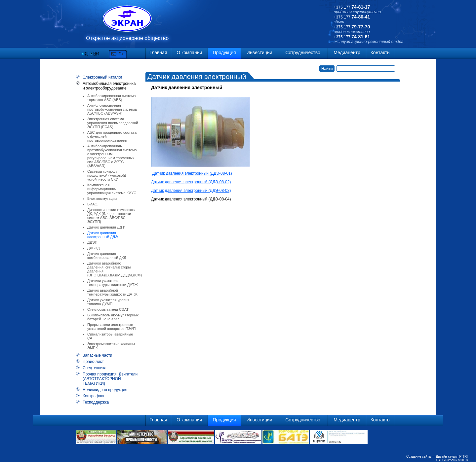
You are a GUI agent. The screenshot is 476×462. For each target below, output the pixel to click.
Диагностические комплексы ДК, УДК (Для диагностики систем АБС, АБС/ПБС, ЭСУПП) (111, 216)
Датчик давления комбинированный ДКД (107, 256)
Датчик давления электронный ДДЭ (102, 235)
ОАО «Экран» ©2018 (452, 460)
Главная (158, 53)
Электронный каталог (102, 77)
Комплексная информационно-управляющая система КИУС (112, 189)
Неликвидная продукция (105, 390)
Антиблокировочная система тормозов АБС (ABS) (112, 98)
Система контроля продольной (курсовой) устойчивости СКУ (107, 175)
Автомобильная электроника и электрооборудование (109, 86)
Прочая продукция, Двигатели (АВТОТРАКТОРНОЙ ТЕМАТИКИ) (110, 379)
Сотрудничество (303, 53)
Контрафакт (94, 396)
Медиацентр (347, 53)
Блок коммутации (102, 198)
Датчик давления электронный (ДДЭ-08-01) (192, 173)
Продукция (224, 53)
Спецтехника (95, 368)
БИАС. (93, 204)
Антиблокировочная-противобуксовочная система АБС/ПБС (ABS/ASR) (112, 109)
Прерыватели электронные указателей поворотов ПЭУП (111, 327)
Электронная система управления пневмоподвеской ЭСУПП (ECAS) (113, 123)
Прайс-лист (93, 362)
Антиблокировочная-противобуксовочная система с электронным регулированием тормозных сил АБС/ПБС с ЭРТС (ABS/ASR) (112, 156)
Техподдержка (96, 402)
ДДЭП (92, 242)
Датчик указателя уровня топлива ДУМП (108, 302)
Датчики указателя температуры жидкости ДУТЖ (113, 283)
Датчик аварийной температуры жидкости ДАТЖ (112, 292)
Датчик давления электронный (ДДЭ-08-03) (191, 191)
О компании (189, 53)
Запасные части (97, 355)
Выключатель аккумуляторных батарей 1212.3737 (113, 317)
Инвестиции (259, 53)
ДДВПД (94, 248)
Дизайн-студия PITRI (452, 457)
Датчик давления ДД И (106, 227)
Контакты (380, 53)
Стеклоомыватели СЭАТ (108, 309)
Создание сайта (418, 457)
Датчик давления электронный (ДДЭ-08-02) (191, 182)
